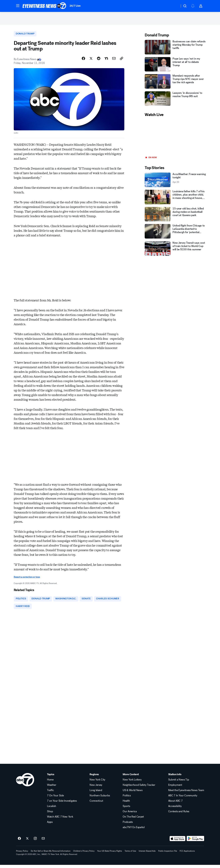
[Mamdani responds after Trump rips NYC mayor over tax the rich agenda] (175, 83)
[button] (18, 6)
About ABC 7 (175, 804)
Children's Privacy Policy (84, 854)
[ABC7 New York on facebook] (19, 842)
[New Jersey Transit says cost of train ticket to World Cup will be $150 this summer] (175, 250)
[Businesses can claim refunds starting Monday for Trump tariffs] (175, 49)
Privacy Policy (22, 854)
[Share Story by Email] (114, 61)
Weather (52, 788)
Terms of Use (130, 854)
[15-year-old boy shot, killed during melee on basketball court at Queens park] (175, 216)
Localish (51, 809)
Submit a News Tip (179, 783)
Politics (127, 799)
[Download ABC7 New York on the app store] (177, 842)
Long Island (96, 793)
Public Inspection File (168, 854)
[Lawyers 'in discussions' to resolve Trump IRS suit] (175, 100)
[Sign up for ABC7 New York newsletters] (43, 842)
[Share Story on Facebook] (83, 61)
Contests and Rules (179, 815)
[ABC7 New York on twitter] (27, 842)
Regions (94, 778)
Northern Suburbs (100, 799)
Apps (50, 825)
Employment (175, 788)
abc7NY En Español (134, 830)
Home (50, 783)
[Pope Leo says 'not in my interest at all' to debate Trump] (175, 66)
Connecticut (96, 804)
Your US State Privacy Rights (110, 854)
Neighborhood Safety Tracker (139, 788)
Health (126, 804)
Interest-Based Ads (147, 854)
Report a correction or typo (27, 579)
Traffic (50, 793)
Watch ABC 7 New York (60, 820)
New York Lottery (132, 783)
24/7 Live (75, 6)
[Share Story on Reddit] (99, 61)
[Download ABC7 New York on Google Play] (195, 842)
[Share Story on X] (91, 61)
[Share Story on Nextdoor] (106, 61)
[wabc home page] (25, 783)
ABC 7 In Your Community (183, 799)
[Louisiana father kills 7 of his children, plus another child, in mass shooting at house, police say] (175, 199)
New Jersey (96, 788)
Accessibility (175, 809)
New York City (97, 783)
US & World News (133, 793)
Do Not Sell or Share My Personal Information (51, 854)
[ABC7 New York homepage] (44, 6)
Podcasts (128, 825)
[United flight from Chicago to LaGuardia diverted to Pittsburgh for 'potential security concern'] (175, 233)
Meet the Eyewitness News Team (186, 793)
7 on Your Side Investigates (62, 804)
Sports (126, 809)
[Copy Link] (122, 61)
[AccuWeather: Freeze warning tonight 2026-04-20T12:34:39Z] (175, 182)
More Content (131, 778)
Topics (51, 778)
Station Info (175, 778)
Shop (50, 815)
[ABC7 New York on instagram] (35, 842)
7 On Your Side (55, 799)
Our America (130, 815)
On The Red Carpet (133, 820)
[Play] (175, 139)
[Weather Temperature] (175, 6)
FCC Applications (187, 854)
